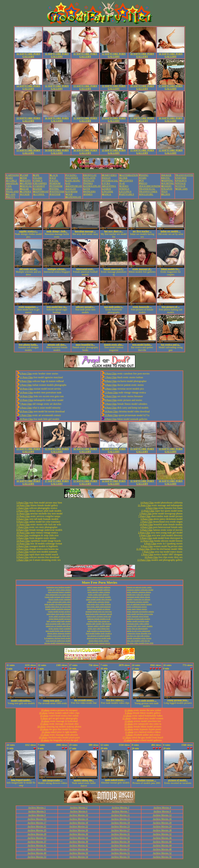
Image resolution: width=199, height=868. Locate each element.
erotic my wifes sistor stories (59, 590)
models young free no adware (139, 599)
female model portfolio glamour (58, 609)
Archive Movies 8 (162, 811)
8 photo (44, 718)
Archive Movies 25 (37, 830)
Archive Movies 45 (37, 849)
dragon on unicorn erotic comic (139, 587)
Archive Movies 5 (37, 811)
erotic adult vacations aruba (60, 616)
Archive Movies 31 (120, 834)
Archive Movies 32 (162, 834)
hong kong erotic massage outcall (99, 614)
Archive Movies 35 (120, 838)
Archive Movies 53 (37, 857)
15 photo (45, 735)
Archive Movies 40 (162, 842)
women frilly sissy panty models (140, 626)
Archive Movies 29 (37, 834)
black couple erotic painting (60, 599)
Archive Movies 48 (162, 849)
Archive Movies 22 (79, 827)
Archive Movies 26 (79, 830)
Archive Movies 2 (79, 808)
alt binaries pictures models (138, 602)
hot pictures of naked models (99, 636)
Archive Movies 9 (37, 815)
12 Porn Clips (147, 541)
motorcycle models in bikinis (99, 609)
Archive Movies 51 (120, 853)
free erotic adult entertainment (99, 607)
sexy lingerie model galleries (99, 590)
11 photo (129, 710)
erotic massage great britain (138, 616)
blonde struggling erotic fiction (139, 638)
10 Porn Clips (26, 389)
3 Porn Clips (26, 408)
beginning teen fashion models (58, 587)
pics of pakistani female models (139, 604)
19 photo (45, 710)
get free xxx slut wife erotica (138, 636)
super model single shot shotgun (99, 599)
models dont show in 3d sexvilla (58, 607)
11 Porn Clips (26, 377)
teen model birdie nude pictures (58, 631)
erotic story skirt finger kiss (99, 628)
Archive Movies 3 (120, 808)
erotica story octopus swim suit (99, 616)
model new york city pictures (138, 595)
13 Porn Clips (26, 400)
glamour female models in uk (99, 619)
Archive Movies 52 (162, 853)
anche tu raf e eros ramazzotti (139, 631)
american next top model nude (99, 638)
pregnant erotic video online (138, 624)
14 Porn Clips (26, 393)
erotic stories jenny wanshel (60, 628)
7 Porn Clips (26, 404)
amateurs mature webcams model (140, 590)
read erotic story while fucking (99, 604)
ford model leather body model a (99, 633)
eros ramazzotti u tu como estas (58, 595)
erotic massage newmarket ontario (140, 611)
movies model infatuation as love (57, 643)
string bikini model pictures (60, 619)
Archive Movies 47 (120, 849)
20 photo (45, 740)
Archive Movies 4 (162, 808)
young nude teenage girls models (58, 597)
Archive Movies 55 (120, 857)
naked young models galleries (99, 587)
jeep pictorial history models (59, 592)
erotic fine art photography (137, 628)
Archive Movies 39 (120, 842)
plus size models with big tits (138, 641)
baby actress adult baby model (58, 621)
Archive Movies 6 (79, 811)
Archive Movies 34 (79, 838)
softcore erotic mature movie (99, 643)
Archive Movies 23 (120, 827)
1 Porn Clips (26, 415)
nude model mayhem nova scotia (140, 614)
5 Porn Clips (111, 385)
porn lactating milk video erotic (58, 624)
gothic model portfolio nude (138, 621)
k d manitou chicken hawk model (57, 638)
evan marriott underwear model (58, 641)
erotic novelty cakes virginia (99, 592)
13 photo (127, 716)
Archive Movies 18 (79, 823)
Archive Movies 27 (120, 830)
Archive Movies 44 (162, 845)
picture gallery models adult (99, 626)
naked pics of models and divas (58, 626)
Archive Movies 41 (37, 845)
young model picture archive (59, 611)
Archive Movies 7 (120, 811)
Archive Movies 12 (162, 815)
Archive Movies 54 (79, 857)
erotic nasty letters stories (137, 609)
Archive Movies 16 (162, 819)
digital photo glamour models (59, 633)
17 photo (127, 738)
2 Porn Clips (26, 385)
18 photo (43, 713)
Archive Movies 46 (79, 849)
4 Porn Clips (111, 408)
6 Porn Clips (26, 374)
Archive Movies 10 (79, 815)
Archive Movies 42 (79, 845)
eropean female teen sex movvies (99, 611)
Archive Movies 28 (162, 830)
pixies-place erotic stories (99, 641)
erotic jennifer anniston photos (139, 592)
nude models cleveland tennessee (58, 604)
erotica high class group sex (99, 621)
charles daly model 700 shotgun (99, 624)
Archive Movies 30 (79, 834)
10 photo (44, 729)
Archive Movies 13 (37, 819)
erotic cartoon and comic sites (59, 602)
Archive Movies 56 (162, 857)
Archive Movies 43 (120, 845)
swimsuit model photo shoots (138, 597)
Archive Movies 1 (37, 808)
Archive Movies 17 (37, 823)
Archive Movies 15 (120, 819)
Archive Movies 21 (37, 827)
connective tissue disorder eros (139, 633)
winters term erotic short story (59, 636)
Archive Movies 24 (162, 827)
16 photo (45, 721)
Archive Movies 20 (162, 823)
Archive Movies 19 (120, 823)
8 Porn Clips (111, 374)
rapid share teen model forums (59, 614)
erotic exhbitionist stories (137, 607)
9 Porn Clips (26, 381)
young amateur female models (99, 597)
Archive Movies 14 (79, 819)
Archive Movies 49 (37, 853)
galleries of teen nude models (138, 619)
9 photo (129, 735)
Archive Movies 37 (37, 842)
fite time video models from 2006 (140, 643)
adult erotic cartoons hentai (99, 602)
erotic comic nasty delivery (99, 595)
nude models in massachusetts (99, 631)
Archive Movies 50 (79, 853)
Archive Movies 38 (79, 842)
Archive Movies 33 (37, 838)
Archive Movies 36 (162, 838)
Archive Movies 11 (120, 815)
